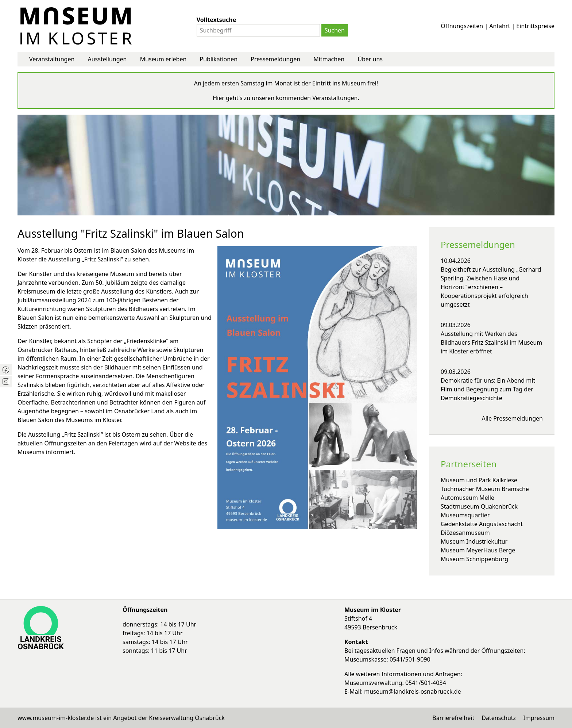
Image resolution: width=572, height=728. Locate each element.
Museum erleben (163, 59)
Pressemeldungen (275, 59)
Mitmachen (329, 59)
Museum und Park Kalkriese (479, 480)
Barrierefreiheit (453, 718)
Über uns (370, 59)
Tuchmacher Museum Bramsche (485, 489)
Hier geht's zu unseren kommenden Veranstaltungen (285, 98)
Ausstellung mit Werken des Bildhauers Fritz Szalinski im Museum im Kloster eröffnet (491, 342)
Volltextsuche (217, 20)
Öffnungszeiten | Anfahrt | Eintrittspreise (498, 26)
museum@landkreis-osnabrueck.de (412, 691)
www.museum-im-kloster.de (56, 718)
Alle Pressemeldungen (513, 418)
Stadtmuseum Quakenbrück (479, 506)
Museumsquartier (465, 515)
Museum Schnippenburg (474, 559)
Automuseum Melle (467, 498)
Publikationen (219, 59)
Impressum (539, 718)
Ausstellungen (107, 59)
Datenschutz (499, 718)
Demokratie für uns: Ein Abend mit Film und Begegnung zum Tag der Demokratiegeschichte (488, 389)
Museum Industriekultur (474, 541)
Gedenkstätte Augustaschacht (482, 524)
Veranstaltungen (52, 59)
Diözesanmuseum (465, 533)
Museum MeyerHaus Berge (478, 550)
